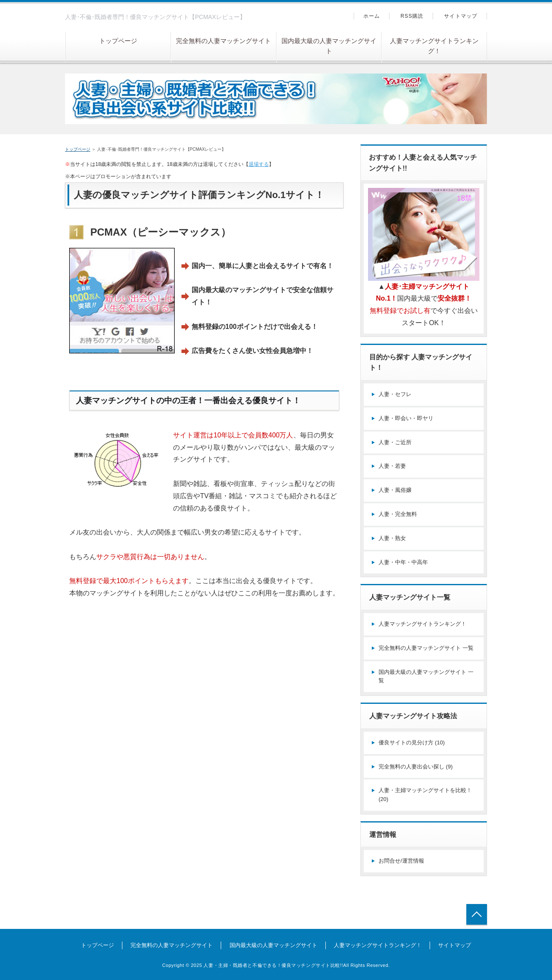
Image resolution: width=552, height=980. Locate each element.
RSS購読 (412, 16)
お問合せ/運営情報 (401, 861)
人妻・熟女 (392, 538)
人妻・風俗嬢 (395, 490)
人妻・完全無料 (398, 514)
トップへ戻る (477, 914)
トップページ (118, 41)
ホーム (372, 16)
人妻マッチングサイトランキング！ (434, 46)
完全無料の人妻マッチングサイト (223, 41)
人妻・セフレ (395, 394)
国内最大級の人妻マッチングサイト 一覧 (426, 676)
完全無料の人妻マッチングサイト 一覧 (426, 648)
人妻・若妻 (392, 466)
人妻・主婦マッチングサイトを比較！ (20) (425, 795)
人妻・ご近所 (395, 442)
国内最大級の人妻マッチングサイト (329, 46)
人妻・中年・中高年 (403, 562)
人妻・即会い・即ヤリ (406, 418)
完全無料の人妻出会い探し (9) (416, 767)
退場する (259, 164)
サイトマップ (461, 16)
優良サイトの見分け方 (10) (412, 742)
